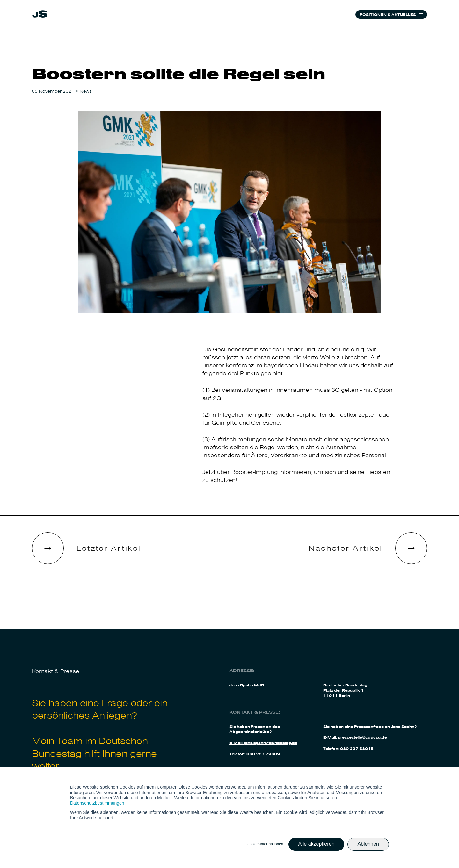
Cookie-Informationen (265, 844)
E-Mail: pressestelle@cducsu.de (355, 737)
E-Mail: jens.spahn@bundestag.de (263, 742)
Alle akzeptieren (317, 844)
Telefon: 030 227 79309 (255, 754)
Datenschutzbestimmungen (97, 803)
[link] (40, 16)
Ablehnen (368, 844)
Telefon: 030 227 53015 (348, 748)
